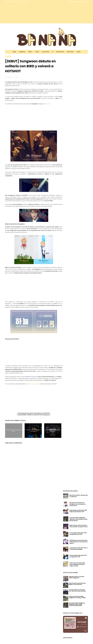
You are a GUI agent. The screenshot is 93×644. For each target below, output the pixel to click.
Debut (30, 52)
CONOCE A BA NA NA (10, 1)
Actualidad (45, 52)
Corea (78, 52)
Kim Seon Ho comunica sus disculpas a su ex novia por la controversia (77, 504)
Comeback (22, 52)
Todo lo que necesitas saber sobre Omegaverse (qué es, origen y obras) (77, 564)
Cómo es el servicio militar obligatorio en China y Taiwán (77, 597)
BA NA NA (48, 104)
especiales (8, 56)
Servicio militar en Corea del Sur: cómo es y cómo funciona (77, 590)
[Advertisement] (18, 13)
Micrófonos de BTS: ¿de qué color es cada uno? (79, 496)
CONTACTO (26, 1)
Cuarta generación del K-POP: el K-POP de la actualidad (78, 549)
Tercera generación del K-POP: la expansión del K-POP (78, 534)
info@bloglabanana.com (74, 2)
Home (14, 52)
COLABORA (19, 1)
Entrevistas (60, 52)
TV (53, 52)
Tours (37, 52)
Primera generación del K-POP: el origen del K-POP (78, 556)
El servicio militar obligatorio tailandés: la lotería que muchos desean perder (78, 519)
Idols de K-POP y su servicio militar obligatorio (77, 577)
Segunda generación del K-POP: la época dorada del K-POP (78, 511)
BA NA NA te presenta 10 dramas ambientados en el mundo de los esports (79, 542)
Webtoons (70, 52)
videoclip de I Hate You (33, 384)
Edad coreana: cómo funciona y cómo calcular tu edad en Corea (78, 526)
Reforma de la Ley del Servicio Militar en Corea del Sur (77, 584)
